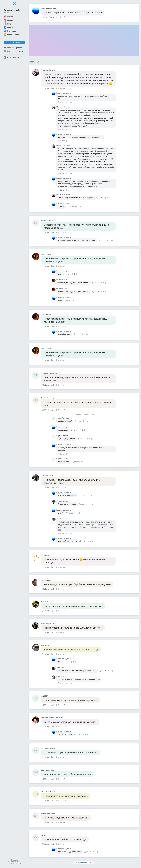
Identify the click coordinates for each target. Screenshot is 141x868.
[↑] (57, 17)
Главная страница (13, 48)
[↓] (60, 17)
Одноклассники (12, 34)
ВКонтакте (10, 31)
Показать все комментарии (84, 414)
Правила (11, 862)
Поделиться (64, 17)
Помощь (18, 862)
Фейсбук (9, 27)
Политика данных (14, 864)
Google (8, 20)
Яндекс (9, 24)
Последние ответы (13, 51)
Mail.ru (8, 17)
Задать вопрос (14, 42)
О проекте (14, 860)
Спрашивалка (11, 58)
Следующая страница (84, 863)
